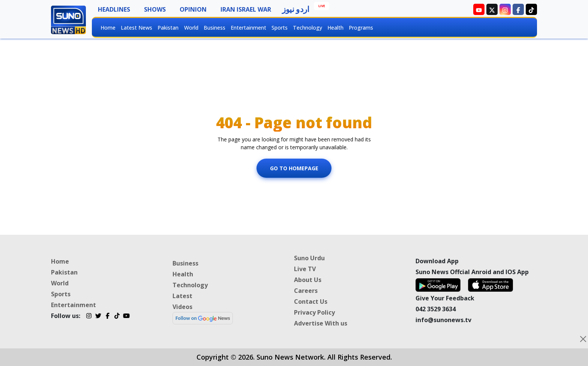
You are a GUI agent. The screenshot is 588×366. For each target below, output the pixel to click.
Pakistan (168, 28)
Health (335, 28)
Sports (280, 28)
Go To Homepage (294, 168)
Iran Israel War (246, 9)
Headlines (114, 9)
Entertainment (248, 28)
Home (108, 28)
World (191, 28)
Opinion (193, 9)
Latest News (136, 28)
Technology (307, 28)
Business (214, 28)
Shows (155, 9)
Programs (361, 28)
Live (322, 6)
